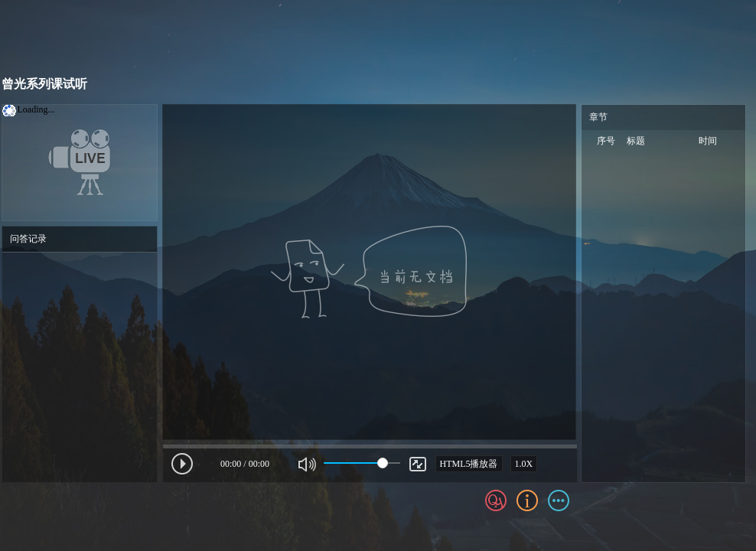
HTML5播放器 (469, 464)
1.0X (524, 464)
